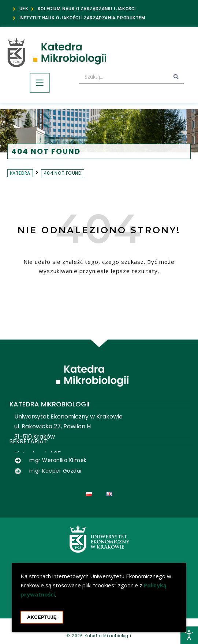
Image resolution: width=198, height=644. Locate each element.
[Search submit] (176, 77)
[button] (40, 84)
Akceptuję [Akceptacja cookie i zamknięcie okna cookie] (42, 618)
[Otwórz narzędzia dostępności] (189, 635)
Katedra (20, 173)
